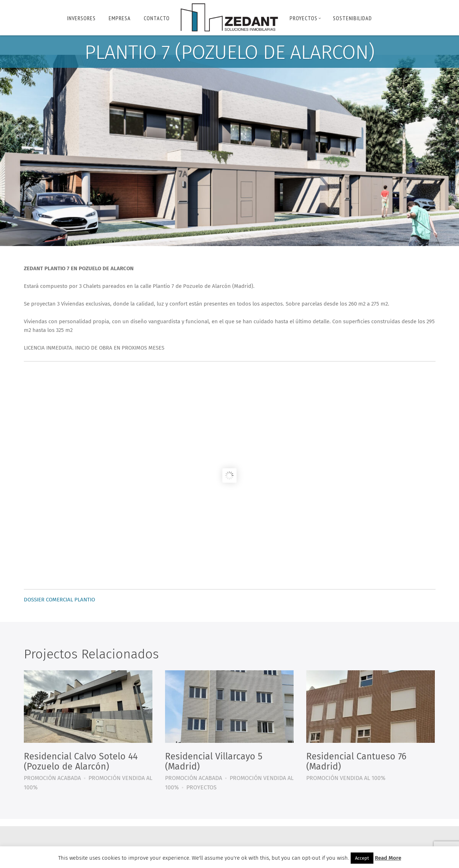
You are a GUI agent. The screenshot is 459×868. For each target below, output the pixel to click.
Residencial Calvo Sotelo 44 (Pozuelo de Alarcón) (81, 762)
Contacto (157, 18)
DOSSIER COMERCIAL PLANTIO (59, 600)
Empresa (120, 18)
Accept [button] (362, 858)
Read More (388, 858)
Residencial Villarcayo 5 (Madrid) (214, 762)
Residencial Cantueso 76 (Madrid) (356, 762)
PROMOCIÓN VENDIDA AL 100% (346, 778)
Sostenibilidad (352, 18)
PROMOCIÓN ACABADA (52, 778)
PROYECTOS (305, 18)
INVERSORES (81, 18)
